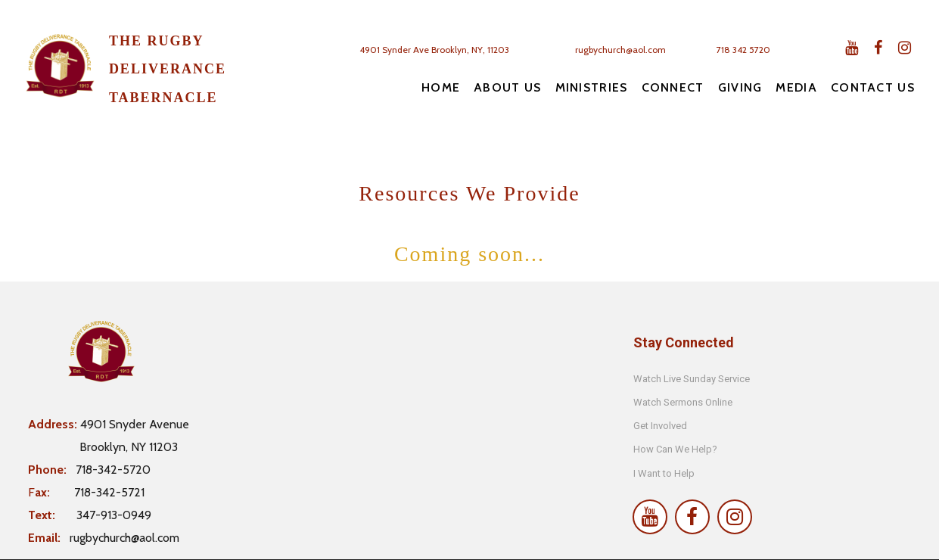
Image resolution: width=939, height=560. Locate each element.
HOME (441, 87)
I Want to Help (664, 473)
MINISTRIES (592, 87)
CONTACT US (873, 87)
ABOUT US (507, 87)
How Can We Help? (675, 449)
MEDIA (796, 87)
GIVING (740, 87)
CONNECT (673, 87)
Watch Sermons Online (683, 402)
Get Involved (660, 426)
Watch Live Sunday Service (693, 379)
